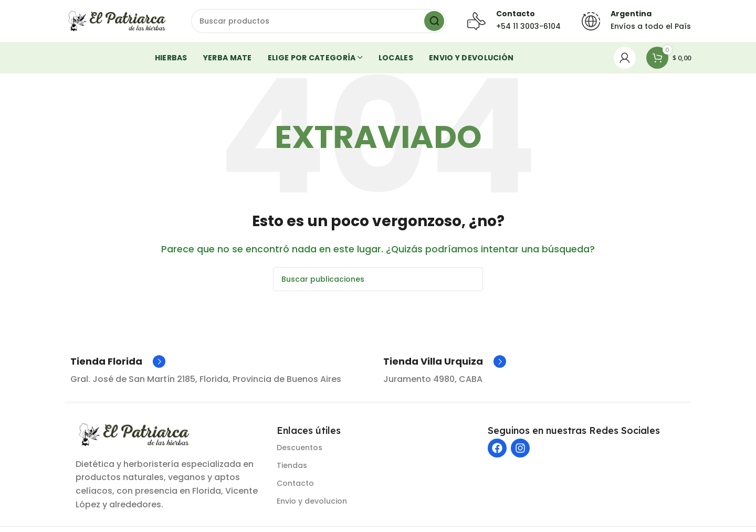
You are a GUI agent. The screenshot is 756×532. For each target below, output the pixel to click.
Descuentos (300, 448)
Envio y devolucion (312, 501)
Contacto (295, 483)
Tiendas (292, 465)
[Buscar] (319, 21)
